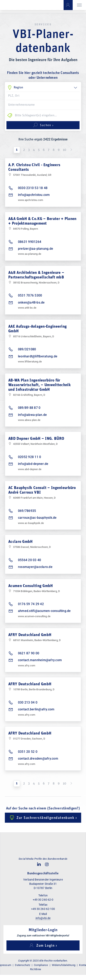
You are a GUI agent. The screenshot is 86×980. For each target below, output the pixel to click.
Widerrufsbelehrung (64, 965)
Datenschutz (23, 965)
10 (64, 150)
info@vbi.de (43, 918)
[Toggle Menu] (79, 5)
